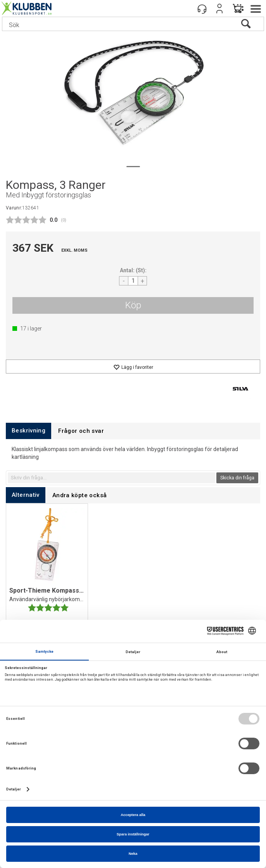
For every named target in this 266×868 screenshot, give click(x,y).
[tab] (28, 431)
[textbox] (111, 478)
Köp (133, 305)
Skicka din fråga (237, 478)
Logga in (219, 9)
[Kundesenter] (202, 9)
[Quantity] (133, 281)
